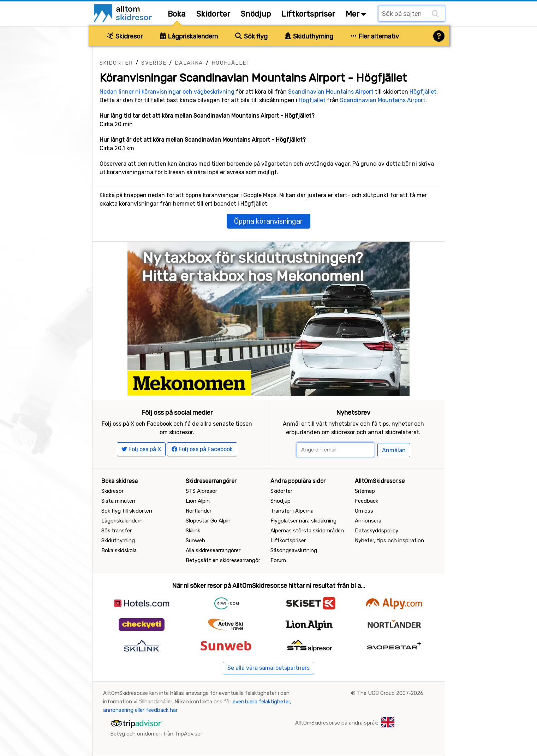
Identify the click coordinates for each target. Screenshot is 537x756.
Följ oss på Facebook (202, 449)
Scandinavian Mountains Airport (331, 92)
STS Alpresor (201, 491)
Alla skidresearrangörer (213, 550)
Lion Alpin (198, 501)
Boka (177, 14)
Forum (278, 560)
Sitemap (365, 491)
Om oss (364, 511)
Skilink (193, 531)
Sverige (154, 63)
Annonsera (368, 521)
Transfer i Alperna (292, 511)
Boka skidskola (119, 550)
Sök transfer (117, 531)
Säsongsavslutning (294, 550)
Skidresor (125, 36)
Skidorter (213, 14)
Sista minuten (118, 501)
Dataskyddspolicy (377, 531)
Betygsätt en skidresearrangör (223, 560)
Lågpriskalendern (189, 36)
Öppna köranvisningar (268, 221)
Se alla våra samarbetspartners (268, 668)
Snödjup (256, 14)
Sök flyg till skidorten (127, 511)
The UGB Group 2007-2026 (390, 693)
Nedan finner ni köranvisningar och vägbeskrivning (167, 92)
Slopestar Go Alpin (208, 521)
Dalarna (189, 63)
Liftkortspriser (308, 14)
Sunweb (195, 541)
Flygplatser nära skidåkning (303, 521)
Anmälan (394, 450)
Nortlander (199, 511)
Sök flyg (251, 36)
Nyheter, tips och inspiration (389, 541)
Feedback (366, 501)
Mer (356, 14)
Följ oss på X (141, 449)
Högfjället (231, 63)
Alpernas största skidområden (307, 531)
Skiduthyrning (309, 36)
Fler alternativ (375, 36)
